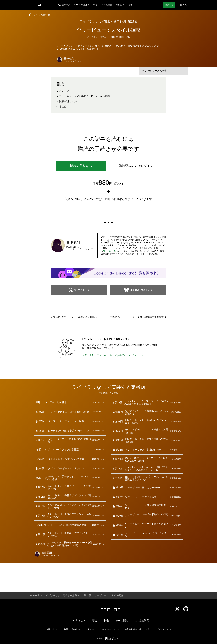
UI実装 (103, 37)
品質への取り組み (72, 629)
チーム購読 (107, 5)
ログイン (184, 5)
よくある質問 (142, 621)
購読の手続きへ (81, 166)
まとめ (63, 107)
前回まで (64, 91)
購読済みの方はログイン (136, 166)
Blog (105, 251)
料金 (95, 5)
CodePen (114, 251)
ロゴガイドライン (163, 629)
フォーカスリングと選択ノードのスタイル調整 (85, 96)
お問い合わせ (52, 629)
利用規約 (90, 629)
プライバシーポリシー (109, 629)
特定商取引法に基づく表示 (137, 629)
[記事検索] (64, 5)
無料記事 (120, 5)
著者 (130, 5)
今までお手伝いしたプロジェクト (128, 355)
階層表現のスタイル (70, 101)
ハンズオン (92, 37)
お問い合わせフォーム (94, 355)
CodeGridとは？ (82, 5)
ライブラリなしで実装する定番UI (103, 22)
